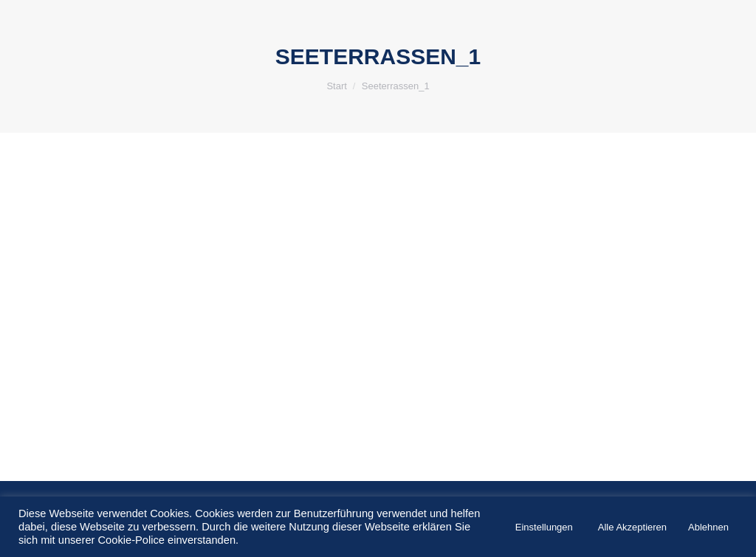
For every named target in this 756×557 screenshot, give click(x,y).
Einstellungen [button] (544, 527)
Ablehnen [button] (708, 527)
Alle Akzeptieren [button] (632, 527)
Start (336, 86)
